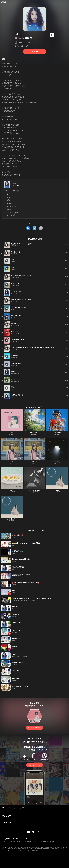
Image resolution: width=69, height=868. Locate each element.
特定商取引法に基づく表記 (48, 842)
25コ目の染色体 (57, 432)
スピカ (57, 461)
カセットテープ (12, 206)
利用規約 (4, 842)
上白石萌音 (29, 38)
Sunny (9, 197)
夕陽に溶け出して (12, 519)
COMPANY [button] (6, 822)
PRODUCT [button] (6, 816)
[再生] (52, 35)
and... (14, 183)
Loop (12, 490)
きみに (9, 203)
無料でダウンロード (34, 765)
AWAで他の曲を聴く (34, 728)
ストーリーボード (12, 215)
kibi (12, 461)
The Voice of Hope (13, 212)
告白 (23, 808)
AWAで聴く (34, 52)
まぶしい (34, 461)
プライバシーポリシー (16, 842)
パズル (9, 200)
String (9, 209)
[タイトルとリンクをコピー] (41, 228)
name (57, 490)
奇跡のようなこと (34, 432)
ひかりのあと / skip (34, 490)
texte (12, 432)
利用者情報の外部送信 (31, 842)
